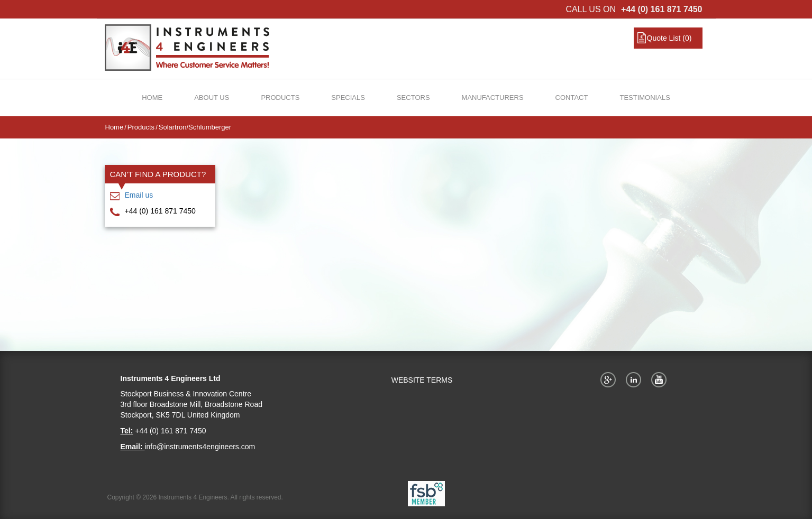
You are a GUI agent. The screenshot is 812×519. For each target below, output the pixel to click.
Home (152, 98)
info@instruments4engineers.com (200, 447)
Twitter (635, 379)
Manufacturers (493, 98)
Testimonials (645, 98)
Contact (572, 98)
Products (280, 98)
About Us (212, 98)
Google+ (610, 379)
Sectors (413, 98)
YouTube (661, 379)
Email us (139, 195)
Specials (348, 98)
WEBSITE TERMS (422, 380)
